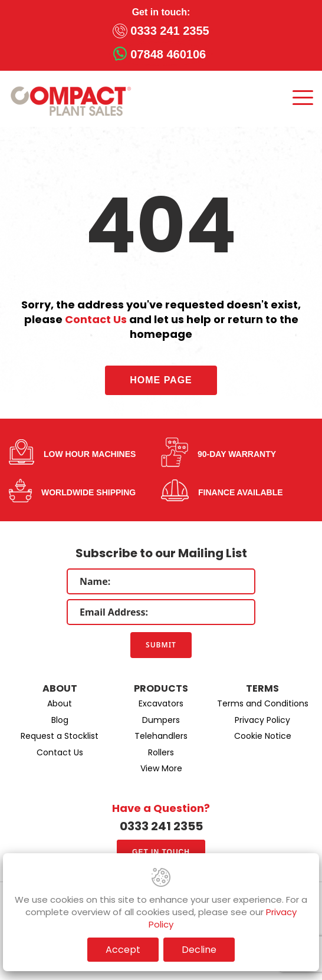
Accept (123, 950)
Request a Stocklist (60, 736)
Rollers (161, 752)
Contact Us (96, 319)
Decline (199, 950)
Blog (60, 720)
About (60, 703)
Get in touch (161, 852)
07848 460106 (168, 54)
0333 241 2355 (170, 31)
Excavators (161, 703)
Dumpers (161, 720)
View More (161, 768)
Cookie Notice (263, 736)
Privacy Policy (262, 720)
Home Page (161, 380)
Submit (161, 645)
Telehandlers (161, 736)
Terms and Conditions (263, 703)
